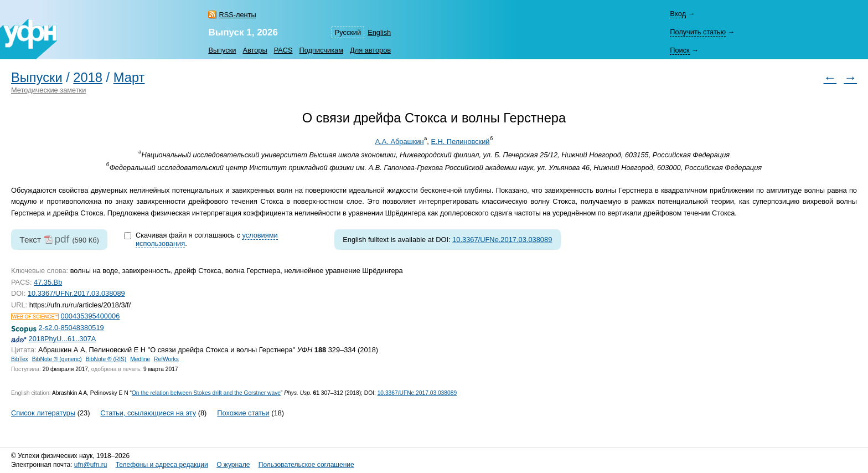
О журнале (233, 465)
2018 (88, 78)
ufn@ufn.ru (91, 465)
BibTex (20, 359)
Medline (140, 359)
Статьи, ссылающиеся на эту (148, 413)
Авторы (255, 50)
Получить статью (698, 32)
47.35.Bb (48, 282)
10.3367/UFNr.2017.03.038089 (76, 293)
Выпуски (222, 50)
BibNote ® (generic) (57, 359)
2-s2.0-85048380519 (71, 328)
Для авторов (370, 50)
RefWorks (166, 359)
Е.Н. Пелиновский (460, 142)
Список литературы (43, 413)
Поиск (680, 50)
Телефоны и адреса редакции (162, 465)
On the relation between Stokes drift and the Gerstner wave (206, 393)
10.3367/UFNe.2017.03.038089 (502, 240)
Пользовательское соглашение (306, 465)
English (379, 32)
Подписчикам (321, 50)
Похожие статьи (243, 413)
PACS (283, 50)
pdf (62, 239)
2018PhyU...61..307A (63, 339)
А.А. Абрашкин (400, 142)
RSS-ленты (237, 15)
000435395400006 (91, 316)
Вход (678, 14)
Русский (348, 32)
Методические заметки (48, 90)
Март (129, 78)
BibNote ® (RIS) (106, 359)
